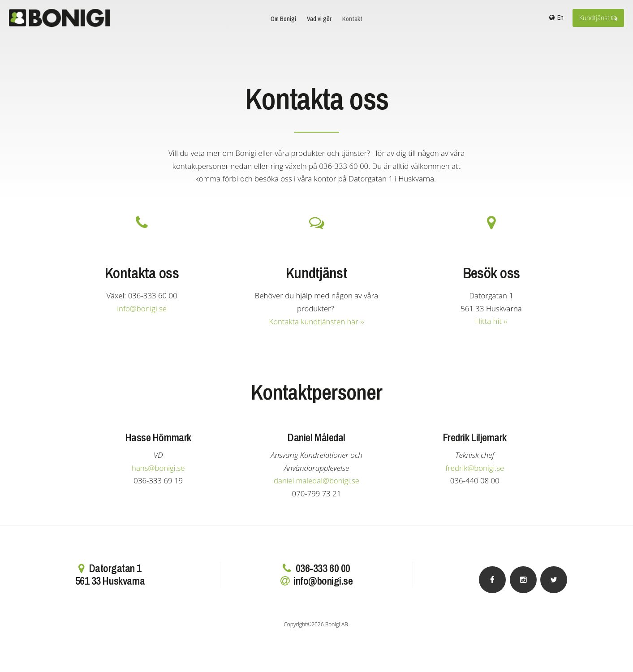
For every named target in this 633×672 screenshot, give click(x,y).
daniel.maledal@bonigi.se (316, 480)
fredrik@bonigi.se (475, 468)
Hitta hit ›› (491, 321)
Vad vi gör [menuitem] (319, 19)
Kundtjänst (598, 18)
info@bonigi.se (142, 308)
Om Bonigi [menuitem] (283, 19)
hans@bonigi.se (158, 468)
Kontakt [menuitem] (352, 19)
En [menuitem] (560, 17)
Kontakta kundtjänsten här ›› (316, 321)
